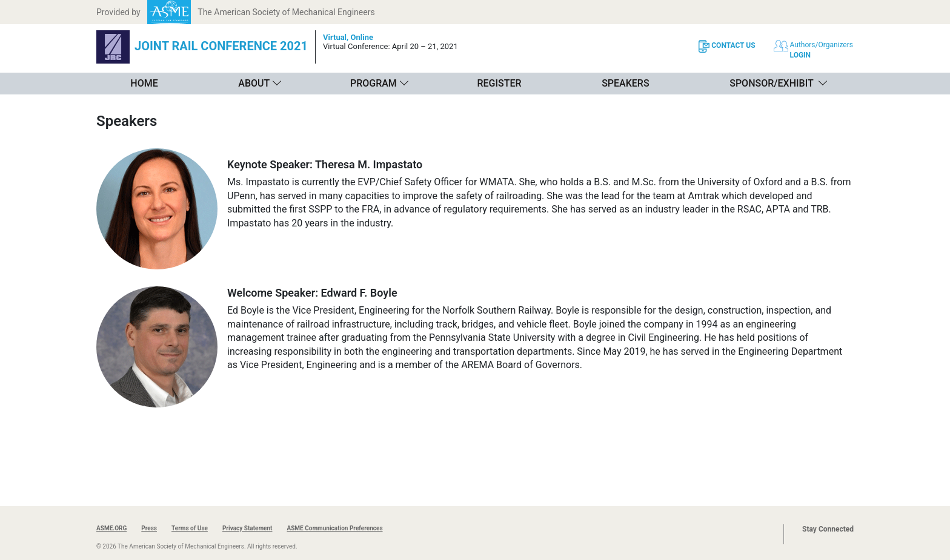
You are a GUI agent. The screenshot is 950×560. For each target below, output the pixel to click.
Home (144, 83)
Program (374, 83)
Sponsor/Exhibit (771, 83)
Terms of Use (190, 528)
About (254, 83)
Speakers (625, 83)
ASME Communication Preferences (334, 528)
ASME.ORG (111, 528)
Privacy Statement (247, 528)
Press (149, 528)
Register (499, 83)
